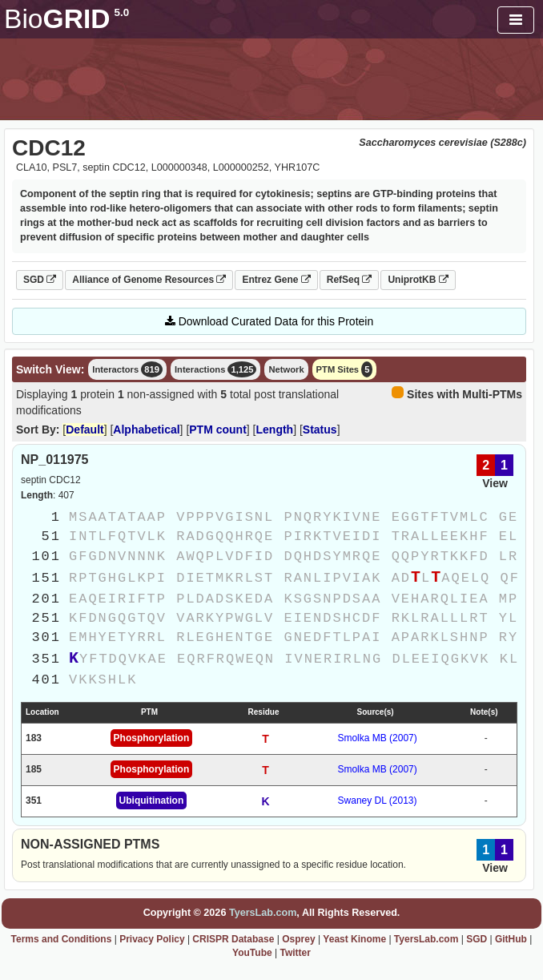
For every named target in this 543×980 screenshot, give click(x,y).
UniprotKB (418, 280)
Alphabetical (146, 430)
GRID (66, 19)
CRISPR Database (233, 939)
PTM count (218, 430)
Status (320, 430)
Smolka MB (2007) (377, 738)
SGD (40, 280)
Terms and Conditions (62, 939)
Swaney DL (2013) (378, 801)
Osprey (298, 939)
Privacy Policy (152, 939)
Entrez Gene (276, 280)
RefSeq (350, 280)
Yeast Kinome (354, 939)
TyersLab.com (263, 913)
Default (84, 430)
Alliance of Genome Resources (149, 280)
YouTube (252, 953)
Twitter (295, 953)
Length (275, 430)
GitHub (511, 939)
